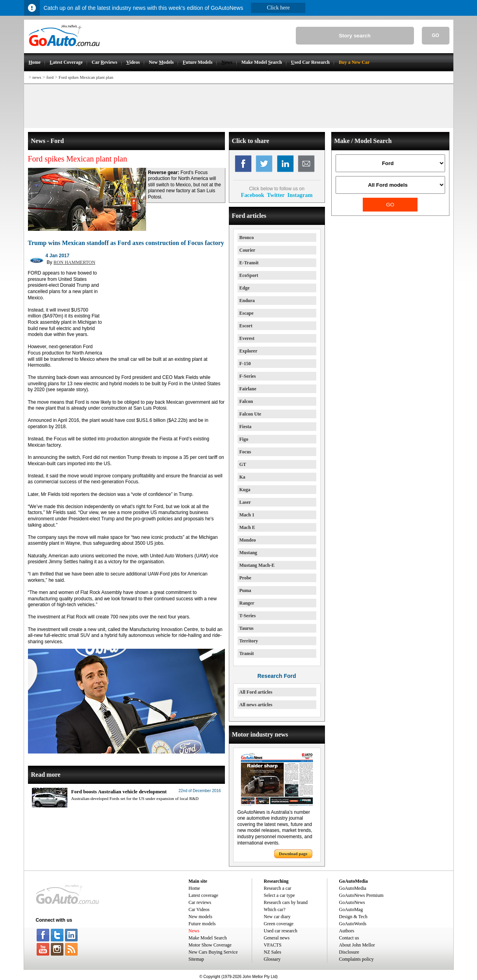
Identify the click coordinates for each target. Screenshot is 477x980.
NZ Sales (273, 952)
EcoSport (249, 275)
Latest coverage (204, 895)
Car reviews (200, 902)
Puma (245, 590)
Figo (244, 439)
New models (200, 917)
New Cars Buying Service (213, 952)
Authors (347, 931)
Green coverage (279, 924)
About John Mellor (357, 945)
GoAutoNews (352, 902)
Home (194, 888)
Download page (293, 854)
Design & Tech (353, 917)
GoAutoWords (353, 924)
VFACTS (273, 945)
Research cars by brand (286, 902)
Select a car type (279, 895)
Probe (245, 578)
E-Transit (249, 263)
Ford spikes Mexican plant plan (86, 77)
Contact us (349, 938)
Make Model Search (208, 938)
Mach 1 (247, 515)
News (194, 931)
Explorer (249, 351)
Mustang (248, 553)
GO (435, 35)
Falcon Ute (251, 414)
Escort (246, 326)
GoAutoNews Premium (361, 895)
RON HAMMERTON (74, 262)
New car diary (277, 917)
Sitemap (196, 959)
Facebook (253, 195)
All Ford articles (256, 692)
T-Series (248, 616)
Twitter (276, 195)
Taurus (247, 628)
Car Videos (199, 909)
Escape (247, 313)
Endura (247, 301)
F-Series (248, 376)
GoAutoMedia (353, 888)
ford (50, 77)
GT (243, 464)
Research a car (278, 888)
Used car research (281, 931)
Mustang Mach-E (257, 565)
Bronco (247, 238)
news (37, 77)
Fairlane (248, 389)
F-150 (245, 364)
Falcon (246, 401)
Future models (202, 924)
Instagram (300, 195)
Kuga (245, 490)
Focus (245, 452)
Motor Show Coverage (210, 945)
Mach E (247, 527)
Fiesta (246, 427)
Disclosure (349, 952)
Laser (245, 502)
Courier (248, 250)
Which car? (275, 909)
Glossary (272, 959)
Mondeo (248, 540)
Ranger (247, 603)
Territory (249, 641)
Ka (242, 477)
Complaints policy (356, 959)
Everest (247, 338)
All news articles (256, 705)
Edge (245, 288)
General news (277, 938)
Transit (247, 653)
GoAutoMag (351, 909)
